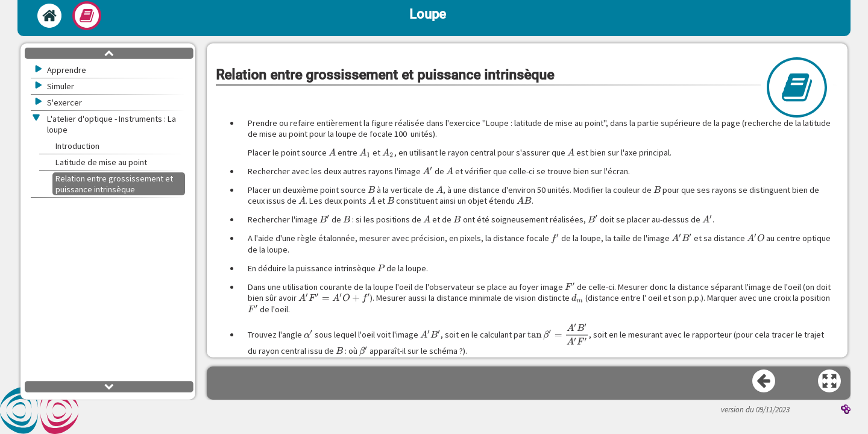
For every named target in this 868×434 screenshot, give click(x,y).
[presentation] (332, 153)
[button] (830, 382)
